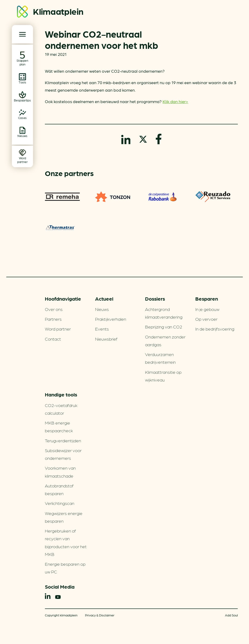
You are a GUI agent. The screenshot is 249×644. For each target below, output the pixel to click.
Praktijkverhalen (111, 319)
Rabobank (163, 197)
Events (102, 329)
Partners (53, 319)
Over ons (54, 309)
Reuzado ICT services (213, 197)
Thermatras (60, 228)
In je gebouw (207, 309)
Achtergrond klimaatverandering (164, 313)
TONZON (113, 197)
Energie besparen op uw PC (65, 568)
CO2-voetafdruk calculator (61, 409)
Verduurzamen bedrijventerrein (160, 358)
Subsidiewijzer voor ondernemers (63, 454)
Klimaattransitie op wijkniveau (163, 376)
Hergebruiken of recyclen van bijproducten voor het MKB (66, 542)
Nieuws (102, 309)
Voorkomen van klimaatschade (60, 472)
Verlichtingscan (60, 503)
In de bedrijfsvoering (215, 329)
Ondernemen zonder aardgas (165, 340)
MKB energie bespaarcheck (59, 426)
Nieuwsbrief (106, 339)
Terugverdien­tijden (63, 440)
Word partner (58, 329)
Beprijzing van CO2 (164, 327)
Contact (53, 339)
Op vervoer (206, 319)
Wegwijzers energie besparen (64, 517)
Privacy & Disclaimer (100, 615)
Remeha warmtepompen (62, 197)
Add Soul (231, 615)
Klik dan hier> (175, 101)
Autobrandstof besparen (59, 489)
